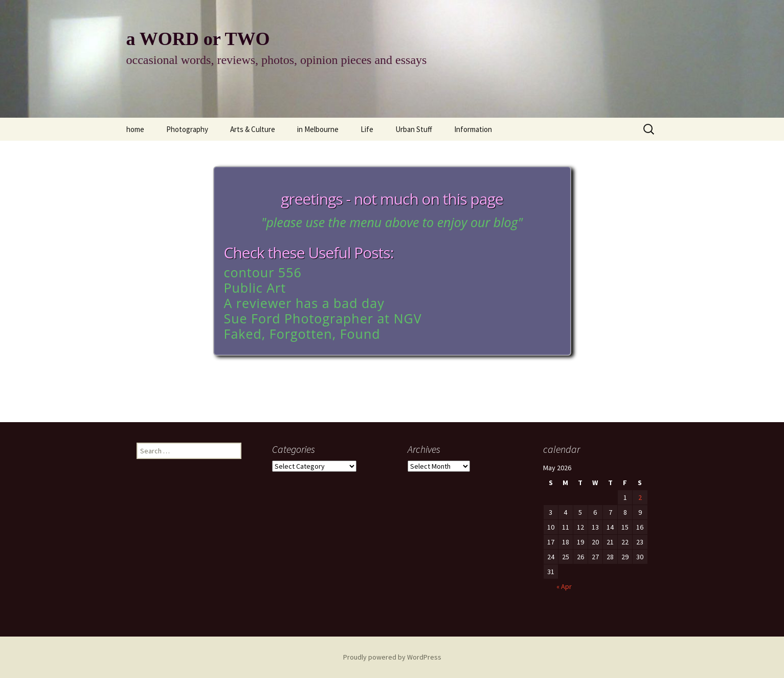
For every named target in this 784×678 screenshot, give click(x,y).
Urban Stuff (414, 129)
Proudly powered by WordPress (392, 657)
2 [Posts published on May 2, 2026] (640, 497)
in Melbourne (318, 129)
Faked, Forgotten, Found (302, 334)
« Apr (564, 586)
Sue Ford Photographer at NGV (323, 318)
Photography (187, 129)
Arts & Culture (253, 129)
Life (367, 129)
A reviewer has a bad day (304, 303)
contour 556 (263, 272)
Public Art (255, 288)
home (135, 129)
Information (473, 129)
